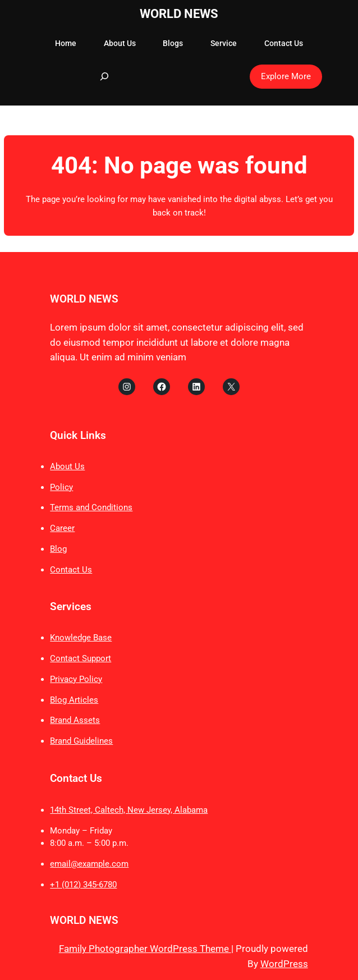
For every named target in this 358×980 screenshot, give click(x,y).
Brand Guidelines (81, 741)
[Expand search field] (104, 76)
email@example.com (89, 864)
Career (62, 528)
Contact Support (81, 658)
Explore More (286, 76)
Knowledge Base (81, 638)
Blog (58, 549)
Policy (61, 487)
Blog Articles (74, 700)
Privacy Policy (76, 679)
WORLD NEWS (179, 14)
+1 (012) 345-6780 (83, 885)
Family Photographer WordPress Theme (145, 949)
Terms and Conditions (91, 507)
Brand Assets (75, 720)
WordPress (284, 964)
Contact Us (71, 570)
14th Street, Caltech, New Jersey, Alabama (129, 810)
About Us (67, 466)
